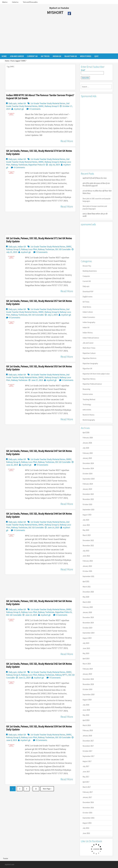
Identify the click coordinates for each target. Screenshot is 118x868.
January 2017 (87, 797)
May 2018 (86, 715)
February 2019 (88, 669)
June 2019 (86, 648)
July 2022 (86, 551)
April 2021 (86, 581)
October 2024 (87, 474)
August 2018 (87, 700)
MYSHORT (56, 12)
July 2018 (86, 705)
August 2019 (87, 638)
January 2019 (87, 674)
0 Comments (35, 109)
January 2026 (87, 443)
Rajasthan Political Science (92, 384)
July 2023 (86, 520)
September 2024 (88, 479)
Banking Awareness (90, 271)
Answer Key (87, 266)
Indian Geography (89, 322)
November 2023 (88, 499)
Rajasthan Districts (89, 358)
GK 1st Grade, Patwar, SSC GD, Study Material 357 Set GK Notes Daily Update (39, 302)
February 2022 (88, 561)
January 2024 (87, 489)
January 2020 (87, 612)
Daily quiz (13, 103)
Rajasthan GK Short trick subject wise (96, 374)
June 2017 (86, 772)
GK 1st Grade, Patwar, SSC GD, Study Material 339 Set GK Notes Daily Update (39, 728)
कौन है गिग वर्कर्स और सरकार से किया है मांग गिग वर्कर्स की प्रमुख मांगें (96, 185)
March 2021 (87, 587)
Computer (86, 276)
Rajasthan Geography (90, 363)
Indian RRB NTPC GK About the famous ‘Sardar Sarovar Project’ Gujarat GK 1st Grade (40, 97)
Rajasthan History (89, 379)
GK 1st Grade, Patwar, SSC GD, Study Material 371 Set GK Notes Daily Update (39, 240)
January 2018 (87, 736)
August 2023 (87, 515)
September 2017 (88, 756)
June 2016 (86, 833)
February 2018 (88, 730)
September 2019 (88, 633)
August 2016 (87, 823)
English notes (88, 297)
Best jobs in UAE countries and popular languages (97, 200)
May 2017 (86, 777)
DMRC (41, 106)
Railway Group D (52, 106)
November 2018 (88, 684)
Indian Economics (89, 317)
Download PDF (88, 292)
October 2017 (87, 751)
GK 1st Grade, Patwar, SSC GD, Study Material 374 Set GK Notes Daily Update (39, 152)
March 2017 (87, 787)
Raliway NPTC (61, 675)
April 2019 (86, 658)
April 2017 (86, 782)
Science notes (88, 394)
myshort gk (19, 109)
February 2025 (88, 453)
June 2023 (86, 525)
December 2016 (88, 802)
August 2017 (87, 761)
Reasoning (86, 389)
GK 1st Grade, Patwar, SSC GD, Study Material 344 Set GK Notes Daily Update (39, 515)
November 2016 (88, 808)
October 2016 (87, 813)
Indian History (88, 333)
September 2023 (88, 510)
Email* (92, 72)
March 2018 (87, 725)
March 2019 (87, 664)
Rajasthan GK (87, 369)
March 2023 (87, 535)
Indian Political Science (91, 338)
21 (36, 789)
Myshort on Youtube (59, 8)
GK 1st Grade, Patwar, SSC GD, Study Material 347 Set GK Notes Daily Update (39, 452)
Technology (87, 405)
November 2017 (88, 746)
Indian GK (22, 103)
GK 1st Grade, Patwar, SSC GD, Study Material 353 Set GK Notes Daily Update (39, 368)
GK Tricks (86, 302)
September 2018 (88, 694)
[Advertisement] (51, 35)
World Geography (89, 420)
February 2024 (88, 484)
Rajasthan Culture (89, 353)
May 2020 (86, 597)
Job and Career (88, 343)
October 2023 (87, 504)
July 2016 (86, 828)
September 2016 (88, 818)
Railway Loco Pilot (29, 249)
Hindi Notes (87, 307)
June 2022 (86, 556)
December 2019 (88, 617)
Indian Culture (88, 312)
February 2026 (88, 438)
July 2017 (86, 766)
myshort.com (10, 864)
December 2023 (88, 494)
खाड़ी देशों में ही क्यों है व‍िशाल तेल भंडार (95, 178)
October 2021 (87, 571)
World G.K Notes (88, 415)
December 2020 (88, 592)
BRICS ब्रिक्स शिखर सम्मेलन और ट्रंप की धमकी (95, 215)
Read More (67, 141)
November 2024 (88, 468)
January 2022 (87, 566)
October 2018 (87, 689)
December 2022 (88, 540)
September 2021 (88, 576)
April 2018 (86, 720)
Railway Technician (19, 165)
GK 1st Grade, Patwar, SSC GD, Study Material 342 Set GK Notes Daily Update (39, 665)
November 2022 (88, 545)
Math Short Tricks (89, 348)
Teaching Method (89, 399)
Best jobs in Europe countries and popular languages (95, 207)
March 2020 (87, 602)
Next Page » (47, 789)
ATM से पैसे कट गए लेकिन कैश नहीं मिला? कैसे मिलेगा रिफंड (97, 192)
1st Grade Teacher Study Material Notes (48, 103)
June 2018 (86, 710)
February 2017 (88, 792)
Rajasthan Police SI (37, 165)
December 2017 (88, 741)
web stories (87, 410)
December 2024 (88, 463)
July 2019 (86, 643)
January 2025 (87, 458)
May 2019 (86, 653)
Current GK (87, 281)
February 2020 (88, 607)
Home (7, 61)
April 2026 (86, 432)
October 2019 (87, 628)
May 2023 (86, 530)
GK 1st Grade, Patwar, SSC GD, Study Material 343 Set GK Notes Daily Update (39, 603)
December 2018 (88, 679)
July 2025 (86, 448)
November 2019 (88, 623)
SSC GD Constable (63, 249)
